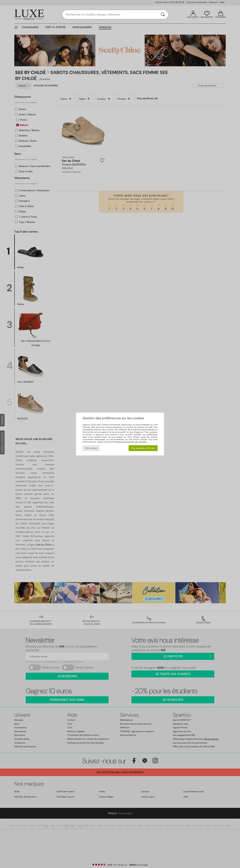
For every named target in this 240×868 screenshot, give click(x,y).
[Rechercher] (163, 15)
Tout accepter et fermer (143, 448)
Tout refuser (91, 448)
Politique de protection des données (130, 442)
